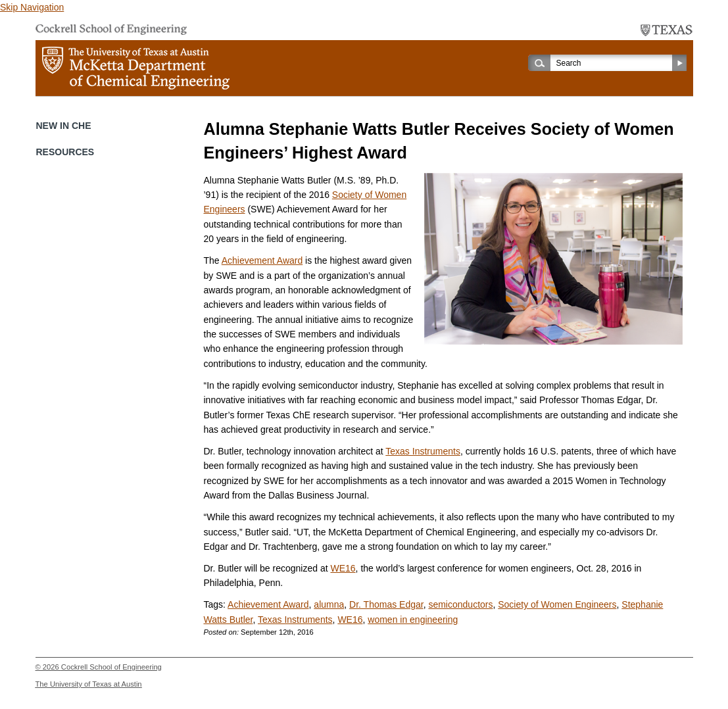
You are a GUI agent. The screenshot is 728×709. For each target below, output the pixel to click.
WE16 (343, 568)
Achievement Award (262, 260)
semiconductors (460, 604)
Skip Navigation (32, 7)
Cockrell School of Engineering (111, 667)
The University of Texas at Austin (89, 684)
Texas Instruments (423, 451)
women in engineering (413, 620)
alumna (329, 604)
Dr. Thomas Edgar (386, 604)
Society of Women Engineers (557, 604)
